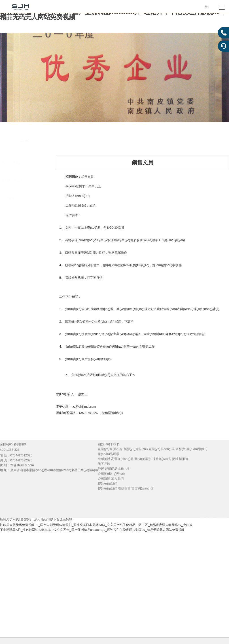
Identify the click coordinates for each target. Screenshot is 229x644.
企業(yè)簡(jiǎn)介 (110, 456)
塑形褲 (184, 466)
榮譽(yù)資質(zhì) (136, 456)
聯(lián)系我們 (23, 163)
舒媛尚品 (111, 476)
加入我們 (117, 486)
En (207, 7)
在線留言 (23, 198)
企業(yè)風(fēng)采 (162, 456)
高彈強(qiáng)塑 (122, 466)
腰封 (175, 466)
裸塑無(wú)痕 (162, 466)
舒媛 (101, 476)
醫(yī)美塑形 (143, 466)
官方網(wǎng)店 (23, 180)
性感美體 (104, 466)
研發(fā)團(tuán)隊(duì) (191, 456)
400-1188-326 (10, 457)
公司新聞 (104, 486)
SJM (121, 476)
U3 (127, 476)
